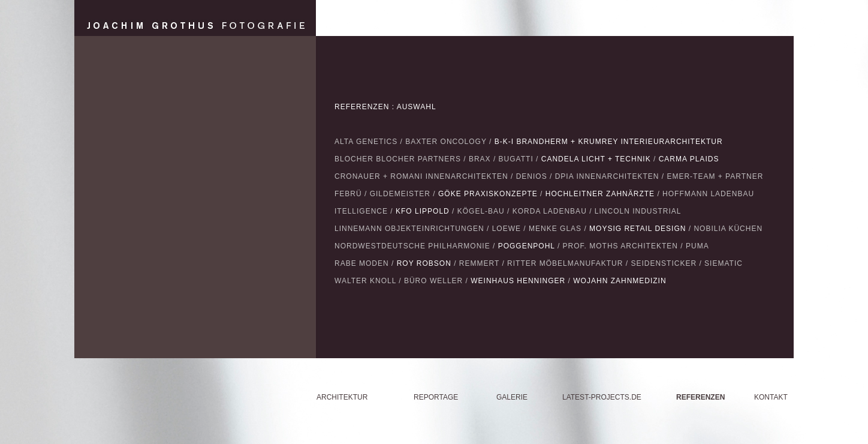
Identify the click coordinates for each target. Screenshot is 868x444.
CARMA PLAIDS (689, 159)
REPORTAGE (436, 397)
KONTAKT (771, 397)
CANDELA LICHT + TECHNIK (596, 159)
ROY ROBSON (424, 263)
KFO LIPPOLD (423, 211)
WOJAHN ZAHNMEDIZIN (620, 281)
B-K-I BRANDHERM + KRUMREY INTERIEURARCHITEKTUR (609, 142)
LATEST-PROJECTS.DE (602, 397)
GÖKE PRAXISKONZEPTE (488, 194)
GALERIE (512, 397)
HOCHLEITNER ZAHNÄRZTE (600, 194)
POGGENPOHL (527, 246)
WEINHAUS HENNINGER (518, 281)
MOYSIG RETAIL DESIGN (638, 229)
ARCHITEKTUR (342, 397)
